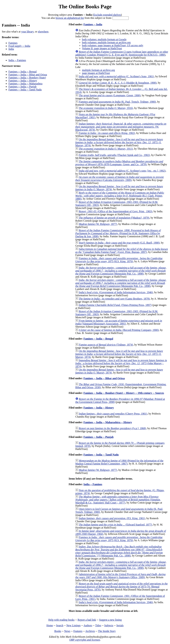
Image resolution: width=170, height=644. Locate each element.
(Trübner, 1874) (106, 345)
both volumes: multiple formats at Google (104, 39)
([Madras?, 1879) (114, 218)
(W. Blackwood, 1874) (121, 127)
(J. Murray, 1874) (119, 142)
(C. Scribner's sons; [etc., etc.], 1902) (122, 171)
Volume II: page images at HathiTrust (102, 48)
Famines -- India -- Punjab (22, 87)
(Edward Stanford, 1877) (115, 525)
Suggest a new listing (110, 620)
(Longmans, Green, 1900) (110, 95)
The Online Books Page (85, 6)
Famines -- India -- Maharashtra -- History (108, 422)
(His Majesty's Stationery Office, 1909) (120, 576)
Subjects (109, 625)
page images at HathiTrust (96, 73)
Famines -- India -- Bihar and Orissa (28, 75)
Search (60, 625)
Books (58, 631)
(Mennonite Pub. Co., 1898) (121, 271)
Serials (120, 625)
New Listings (74, 625)
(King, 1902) (107, 133)
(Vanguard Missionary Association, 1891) (119, 322)
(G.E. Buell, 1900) (119, 243)
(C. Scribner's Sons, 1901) (116, 76)
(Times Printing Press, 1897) (115, 305)
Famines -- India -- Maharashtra (25, 84)
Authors (88, 625)
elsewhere (43, 32)
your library (27, 32)
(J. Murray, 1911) (106, 149)
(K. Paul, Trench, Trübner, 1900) (117, 102)
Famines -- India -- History (23, 81)
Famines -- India (93, 24)
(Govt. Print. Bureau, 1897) (122, 251)
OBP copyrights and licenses (85, 640)
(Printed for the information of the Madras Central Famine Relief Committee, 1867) (119, 462)
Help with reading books (61, 620)
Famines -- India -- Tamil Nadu (25, 90)
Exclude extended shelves (107, 15)
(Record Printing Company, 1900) (119, 330)
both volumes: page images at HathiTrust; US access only (113, 45)
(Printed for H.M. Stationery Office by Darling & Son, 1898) (118, 233)
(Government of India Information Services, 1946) (116, 292)
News (67, 631)
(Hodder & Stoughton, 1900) (118, 83)
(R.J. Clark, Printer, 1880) (120, 196)
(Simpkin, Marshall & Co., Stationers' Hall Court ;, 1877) (118, 500)
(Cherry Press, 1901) (113, 414)
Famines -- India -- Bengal (23, 72)
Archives (90, 631)
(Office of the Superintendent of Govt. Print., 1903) (116, 211)
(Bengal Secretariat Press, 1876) (122, 587)
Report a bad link (87, 620)
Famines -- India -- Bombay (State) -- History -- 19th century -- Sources (124, 393)
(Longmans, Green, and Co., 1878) (119, 163)
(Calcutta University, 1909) (120, 179)
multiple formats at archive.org (98, 70)
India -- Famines (17, 60)
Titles (98, 625)
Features (78, 631)
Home (50, 625)
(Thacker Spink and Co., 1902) (114, 155)
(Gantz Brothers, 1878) (114, 299)
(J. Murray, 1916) (106, 108)
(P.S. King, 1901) (112, 518)
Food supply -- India (19, 46)
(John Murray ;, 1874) (121, 363)
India (11, 49)
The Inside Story (107, 631)
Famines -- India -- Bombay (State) (27, 78)
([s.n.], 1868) (112, 428)
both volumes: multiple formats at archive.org (106, 42)
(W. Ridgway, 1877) (98, 224)
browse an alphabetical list (70, 18)
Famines (13, 43)
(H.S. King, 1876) (119, 260)
